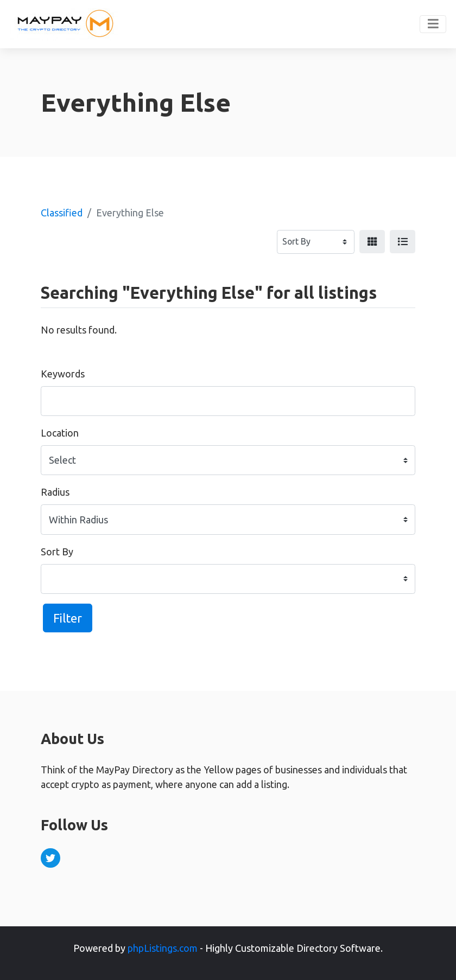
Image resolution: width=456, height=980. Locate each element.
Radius (55, 492)
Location (60, 433)
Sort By (57, 552)
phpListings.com (163, 948)
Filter (68, 618)
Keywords (63, 374)
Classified (62, 213)
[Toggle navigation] (433, 24)
